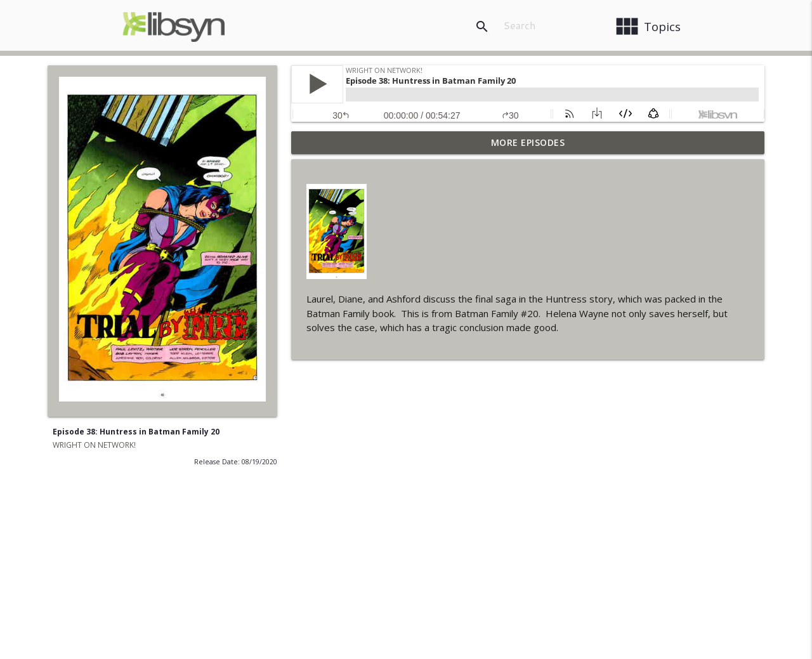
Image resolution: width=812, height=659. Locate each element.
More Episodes (528, 142)
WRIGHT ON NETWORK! (94, 445)
